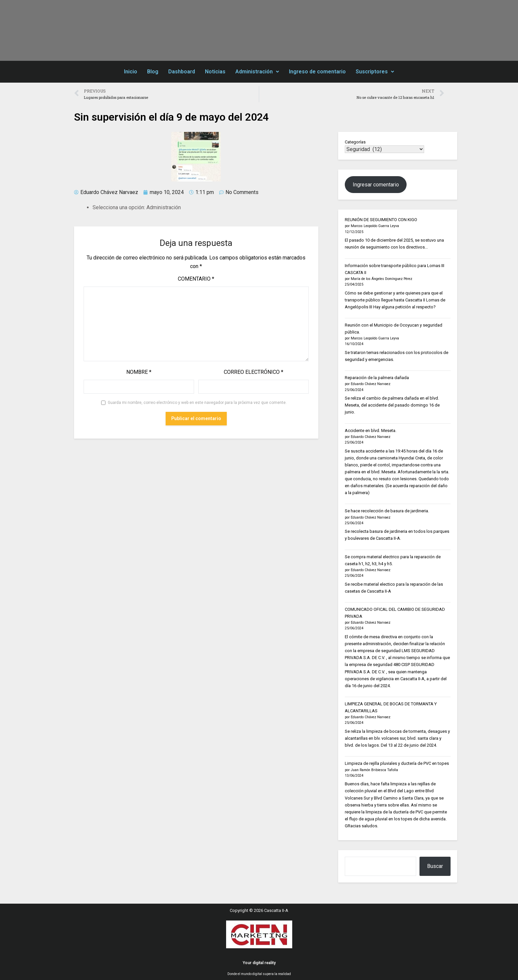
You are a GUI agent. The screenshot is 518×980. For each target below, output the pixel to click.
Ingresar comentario (376, 185)
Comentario (196, 279)
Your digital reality (259, 963)
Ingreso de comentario (317, 72)
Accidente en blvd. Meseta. (371, 431)
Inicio (131, 72)
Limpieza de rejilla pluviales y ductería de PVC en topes (397, 763)
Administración (257, 72)
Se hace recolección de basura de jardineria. (387, 511)
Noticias (215, 72)
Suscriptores (375, 72)
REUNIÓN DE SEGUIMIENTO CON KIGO (381, 220)
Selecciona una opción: (119, 207)
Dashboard (182, 72)
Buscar (435, 866)
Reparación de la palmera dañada (377, 378)
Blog (153, 72)
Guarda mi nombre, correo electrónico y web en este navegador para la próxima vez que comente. (197, 403)
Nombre (139, 372)
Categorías (355, 142)
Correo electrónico (254, 372)
